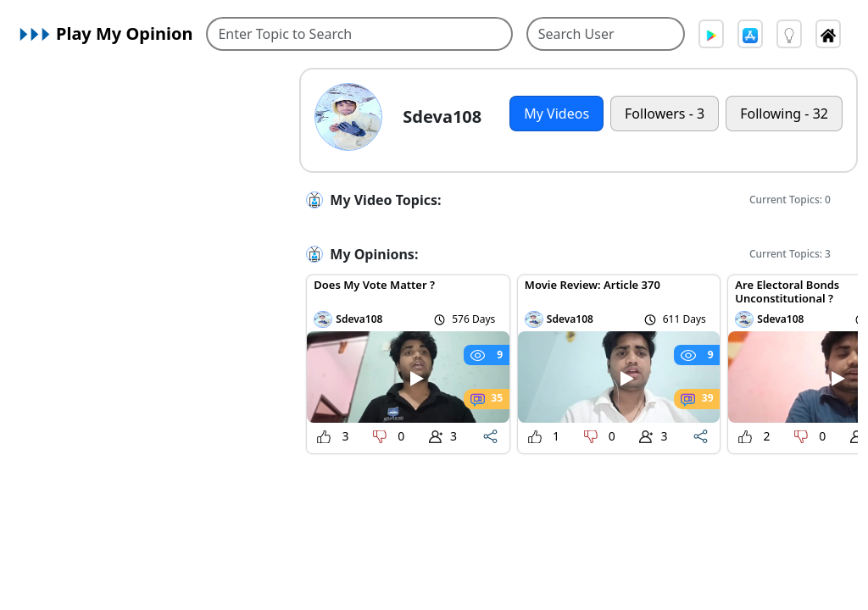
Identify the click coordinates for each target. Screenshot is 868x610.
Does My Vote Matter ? (374, 285)
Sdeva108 (359, 319)
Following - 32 (784, 114)
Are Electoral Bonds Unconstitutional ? (787, 291)
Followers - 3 (665, 114)
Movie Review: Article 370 (593, 285)
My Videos (556, 114)
